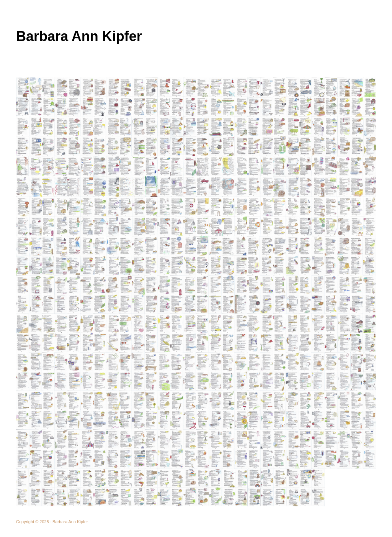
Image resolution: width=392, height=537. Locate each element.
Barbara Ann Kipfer (79, 36)
